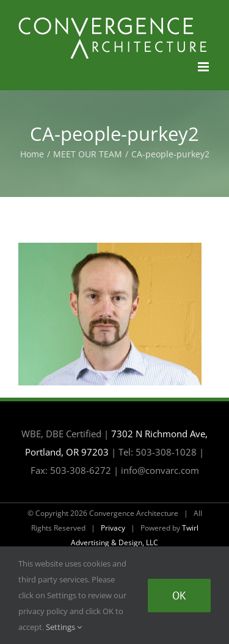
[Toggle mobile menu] (204, 67)
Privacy (113, 528)
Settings (64, 627)
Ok (179, 596)
